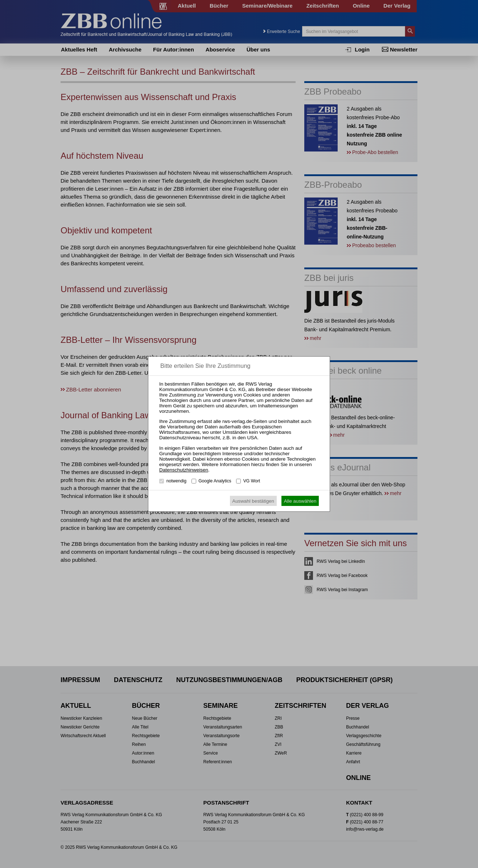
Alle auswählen (300, 501)
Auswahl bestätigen (253, 501)
